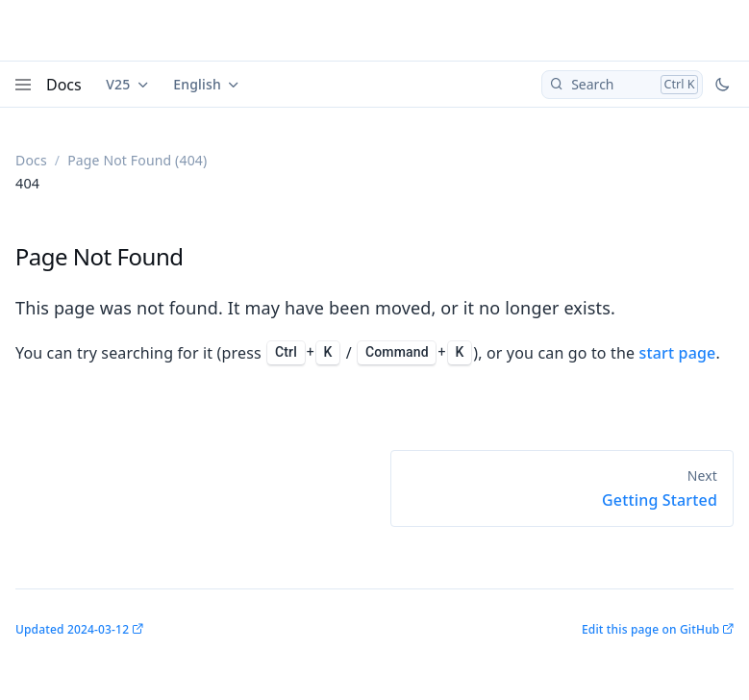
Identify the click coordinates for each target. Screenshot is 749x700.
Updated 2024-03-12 (72, 629)
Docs (64, 85)
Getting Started (660, 500)
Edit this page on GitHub (650, 629)
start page (678, 353)
